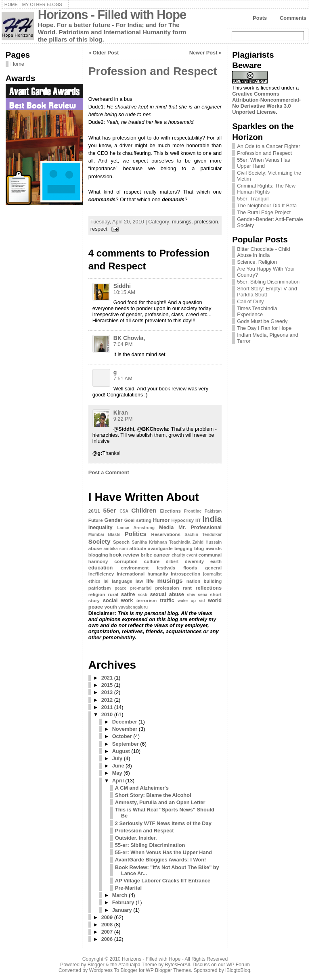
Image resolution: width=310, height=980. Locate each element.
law (139, 581)
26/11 (94, 511)
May (117, 773)
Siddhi (122, 286)
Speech (121, 542)
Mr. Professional (200, 527)
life (150, 581)
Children (144, 510)
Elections (171, 511)
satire (128, 594)
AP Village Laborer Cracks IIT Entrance (163, 881)
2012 (107, 700)
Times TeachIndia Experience (257, 311)
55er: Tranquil (253, 199)
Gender (114, 520)
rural (113, 594)
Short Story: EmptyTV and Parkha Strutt (267, 292)
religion (97, 594)
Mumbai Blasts (104, 535)
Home (11, 4)
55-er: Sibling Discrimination (150, 845)
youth (111, 607)
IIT (198, 520)
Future (96, 520)
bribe (147, 555)
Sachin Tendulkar (203, 535)
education (101, 568)
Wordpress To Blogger (113, 970)
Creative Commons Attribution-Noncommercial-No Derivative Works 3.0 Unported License (266, 103)
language (122, 581)
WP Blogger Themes (168, 970)
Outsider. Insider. (136, 838)
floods (190, 568)
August (121, 751)
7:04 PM (123, 344)
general (213, 568)
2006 (107, 939)
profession (206, 222)
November (125, 729)
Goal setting (138, 520)
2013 (107, 692)
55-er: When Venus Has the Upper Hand (163, 852)
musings (182, 222)
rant (187, 588)
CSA (124, 511)
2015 (107, 685)
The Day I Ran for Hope (264, 328)
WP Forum (238, 965)
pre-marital (141, 588)
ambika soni (115, 549)
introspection (185, 574)
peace (120, 588)
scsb (143, 595)
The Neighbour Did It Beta (267, 205)
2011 (107, 707)
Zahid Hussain (207, 542)
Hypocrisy (182, 520)
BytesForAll (177, 965)
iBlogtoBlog (238, 970)
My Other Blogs (42, 4)
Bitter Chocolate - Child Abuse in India (264, 252)
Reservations (166, 534)
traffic (167, 600)
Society (99, 541)
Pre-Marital (128, 888)
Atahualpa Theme (138, 965)
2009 (107, 917)
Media (166, 527)
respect (99, 229)
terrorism (147, 601)
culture (152, 561)
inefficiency (101, 574)
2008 (107, 925)
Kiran (121, 413)
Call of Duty (250, 301)
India (212, 519)
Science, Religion (257, 262)
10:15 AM (124, 292)
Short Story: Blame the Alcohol (153, 795)
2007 (107, 932)
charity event (184, 555)
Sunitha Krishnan (150, 542)
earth (216, 561)
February (123, 902)
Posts (260, 18)
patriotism (100, 588)
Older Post (106, 53)
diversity (194, 561)
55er (110, 510)
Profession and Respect (153, 71)
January (122, 910)
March (120, 895)
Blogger (96, 965)
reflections (208, 588)
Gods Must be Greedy (262, 321)
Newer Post (203, 53)
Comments (293, 18)
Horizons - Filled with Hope (112, 15)
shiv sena (197, 595)
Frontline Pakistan (203, 511)
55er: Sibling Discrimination (268, 282)
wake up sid (191, 601)
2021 (107, 678)
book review (124, 555)
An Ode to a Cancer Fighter (269, 146)
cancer (162, 555)
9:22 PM (123, 419)
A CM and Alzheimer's (142, 788)
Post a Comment (109, 472)
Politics (135, 534)
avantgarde (160, 548)
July (117, 758)
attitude (138, 548)
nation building (204, 581)
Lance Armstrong (136, 528)
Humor (161, 520)
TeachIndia (180, 542)
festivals (166, 568)
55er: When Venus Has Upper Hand (264, 163)
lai (106, 581)
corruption (126, 561)
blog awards (208, 548)
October (122, 736)
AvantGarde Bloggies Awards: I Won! (160, 860)
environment (135, 568)
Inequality (101, 527)
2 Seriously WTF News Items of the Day (163, 823)
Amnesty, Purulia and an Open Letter (160, 802)
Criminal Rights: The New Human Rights (266, 189)
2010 (107, 714)
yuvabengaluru (133, 607)
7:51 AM (123, 378)
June (118, 766)
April (118, 781)
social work (118, 600)
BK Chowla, (129, 338)
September (126, 744)
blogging (98, 555)
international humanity (142, 574)
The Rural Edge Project (264, 212)
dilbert (172, 562)
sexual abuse (167, 594)
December (125, 722)
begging (183, 548)
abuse (95, 548)
